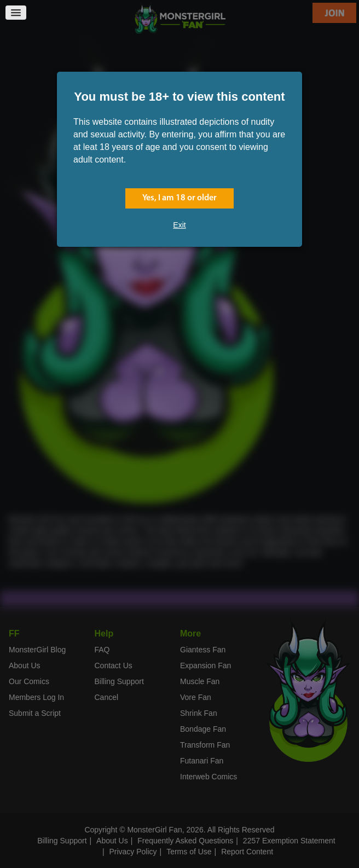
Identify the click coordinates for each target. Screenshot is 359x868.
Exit (179, 225)
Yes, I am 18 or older (179, 198)
